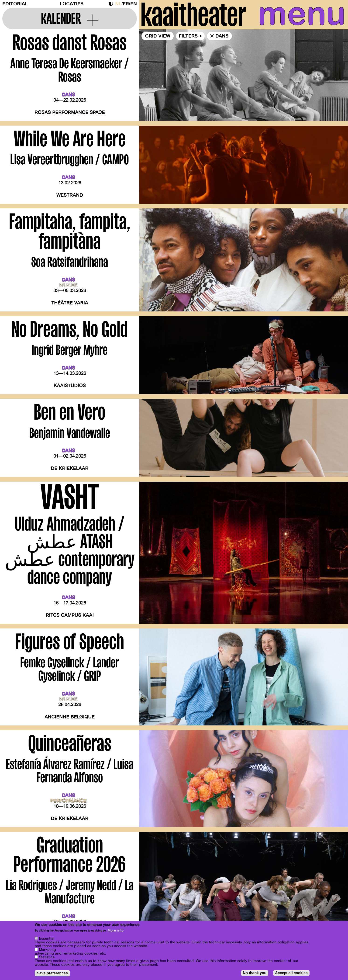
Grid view (158, 36)
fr (126, 4)
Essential (47, 939)
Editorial (15, 4)
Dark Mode (112, 4)
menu (302, 14)
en (134, 4)
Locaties (72, 4)
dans (222, 36)
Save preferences (52, 973)
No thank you (255, 973)
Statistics (47, 957)
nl (118, 4)
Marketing (47, 950)
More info (115, 931)
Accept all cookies (291, 973)
